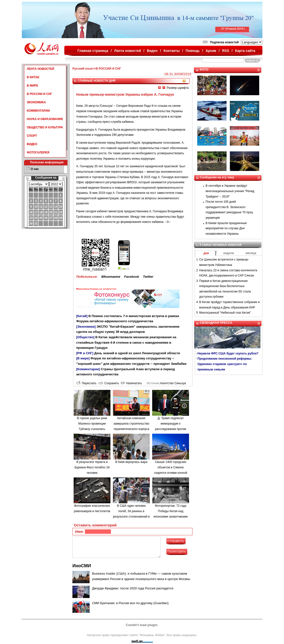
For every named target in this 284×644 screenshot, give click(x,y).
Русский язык (82, 69)
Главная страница (93, 51)
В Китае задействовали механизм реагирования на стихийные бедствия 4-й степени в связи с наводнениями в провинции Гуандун (126, 342)
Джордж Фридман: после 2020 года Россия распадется (133, 588)
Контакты (172, 51)
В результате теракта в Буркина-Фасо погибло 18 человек (92, 467)
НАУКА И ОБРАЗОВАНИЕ (45, 119)
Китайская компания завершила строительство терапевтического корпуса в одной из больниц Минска (131, 429)
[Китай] (82, 316)
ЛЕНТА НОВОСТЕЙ (41, 69)
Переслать (86, 383)
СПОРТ (32, 136)
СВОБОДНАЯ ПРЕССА (216, 323)
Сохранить (109, 383)
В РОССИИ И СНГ (39, 94)
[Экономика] (86, 327)
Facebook (132, 277)
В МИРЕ (33, 86)
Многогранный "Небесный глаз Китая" (225, 313)
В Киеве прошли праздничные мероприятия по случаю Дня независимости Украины (226, 228)
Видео (152, 51)
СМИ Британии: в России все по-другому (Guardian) (130, 603)
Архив (211, 51)
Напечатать (131, 383)
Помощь (193, 51)
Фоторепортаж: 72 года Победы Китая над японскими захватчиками (171, 511)
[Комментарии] (88, 369)
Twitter (148, 277)
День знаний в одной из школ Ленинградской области (137, 353)
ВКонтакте (111, 277)
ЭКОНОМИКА (36, 102)
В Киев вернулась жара (131, 462)
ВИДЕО (32, 144)
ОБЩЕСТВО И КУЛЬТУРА (45, 127)
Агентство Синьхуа (173, 383)
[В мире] (83, 358)
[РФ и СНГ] (85, 353)
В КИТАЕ (33, 77)
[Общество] (85, 337)
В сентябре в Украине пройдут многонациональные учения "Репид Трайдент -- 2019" (230, 191)
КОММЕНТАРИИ (38, 111)
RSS (226, 51)
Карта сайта (245, 51)
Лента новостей (128, 51)
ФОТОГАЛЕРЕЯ (38, 153)
